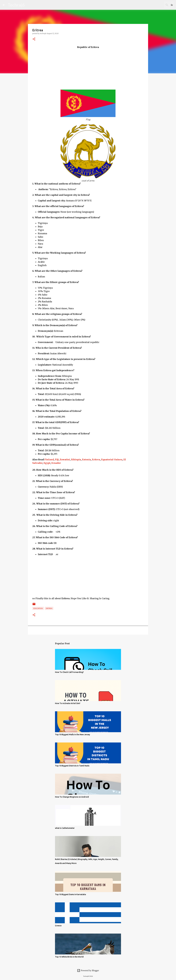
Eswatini (65, 460)
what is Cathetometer (65, 828)
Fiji (57, 460)
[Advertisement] (88, 68)
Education (38, 608)
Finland (49, 460)
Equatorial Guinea (112, 460)
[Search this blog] (159, 5)
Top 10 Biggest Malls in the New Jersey (72, 735)
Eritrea (96, 460)
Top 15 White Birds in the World (69, 957)
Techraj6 (16, 5)
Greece (58, 926)
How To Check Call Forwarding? (69, 672)
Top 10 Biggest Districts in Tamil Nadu (72, 766)
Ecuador (56, 463)
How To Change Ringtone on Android (72, 797)
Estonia (86, 460)
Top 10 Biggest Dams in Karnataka (70, 894)
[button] (34, 39)
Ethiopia (76, 460)
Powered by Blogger (88, 970)
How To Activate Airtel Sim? (68, 703)
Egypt (47, 463)
